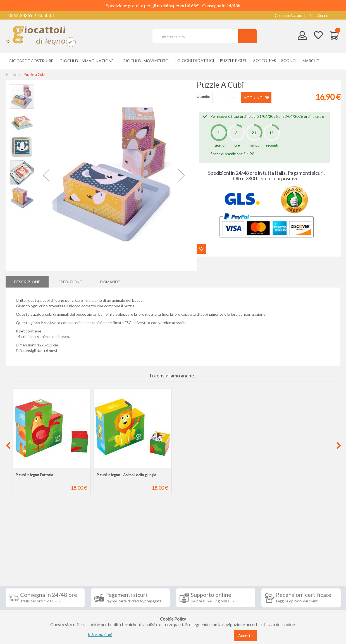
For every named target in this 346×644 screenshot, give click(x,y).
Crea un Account (290, 15)
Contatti (46, 15)
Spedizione (70, 282)
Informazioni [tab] (26, 553)
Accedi (323, 15)
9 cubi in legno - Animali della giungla (126, 475)
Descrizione (27, 282)
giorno (219, 145)
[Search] (248, 36)
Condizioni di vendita (29, 574)
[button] (46, 175)
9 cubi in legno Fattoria (34, 475)
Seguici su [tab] (78, 553)
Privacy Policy (23, 600)
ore (237, 145)
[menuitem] (312, 61)
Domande (110, 282)
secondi (272, 145)
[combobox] (198, 36)
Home (11, 75)
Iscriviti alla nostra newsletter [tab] (215, 553)
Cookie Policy (23, 608)
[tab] (27, 282)
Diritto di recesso (26, 583)
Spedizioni (19, 566)
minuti (255, 145)
